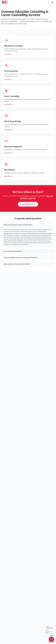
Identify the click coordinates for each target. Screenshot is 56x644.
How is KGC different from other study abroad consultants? (20, 258)
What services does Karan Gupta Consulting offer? (18, 225)
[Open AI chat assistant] (51, 639)
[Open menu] (52, 2)
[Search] (49, 2)
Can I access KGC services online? (13, 251)
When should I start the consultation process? (17, 264)
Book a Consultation (28, 204)
